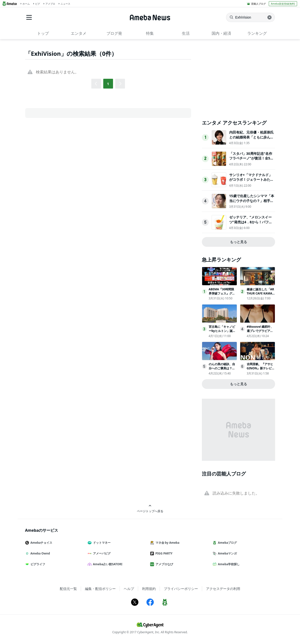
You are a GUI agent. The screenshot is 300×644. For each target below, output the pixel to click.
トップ (43, 33)
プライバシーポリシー (181, 589)
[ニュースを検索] (250, 17)
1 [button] (108, 84)
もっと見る (238, 242)
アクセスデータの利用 (223, 589)
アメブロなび (164, 564)
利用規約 (149, 589)
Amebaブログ (227, 543)
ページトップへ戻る (150, 509)
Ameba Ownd (40, 553)
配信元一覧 (68, 589)
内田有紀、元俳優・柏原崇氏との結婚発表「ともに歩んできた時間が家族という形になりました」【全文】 (251, 139)
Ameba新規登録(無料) (283, 4)
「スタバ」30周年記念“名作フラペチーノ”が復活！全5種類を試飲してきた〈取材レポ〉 (251, 161)
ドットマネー (101, 543)
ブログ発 (114, 33)
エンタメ (79, 33)
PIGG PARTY (163, 553)
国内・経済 (221, 33)
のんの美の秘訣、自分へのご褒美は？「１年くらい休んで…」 (222, 370)
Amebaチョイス (41, 543)
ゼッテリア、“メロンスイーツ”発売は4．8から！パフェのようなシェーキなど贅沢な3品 (251, 224)
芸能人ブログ (259, 4)
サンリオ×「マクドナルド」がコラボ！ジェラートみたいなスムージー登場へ (251, 180)
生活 (186, 33)
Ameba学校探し (228, 564)
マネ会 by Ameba (167, 543)
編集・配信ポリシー (100, 589)
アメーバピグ (101, 553)
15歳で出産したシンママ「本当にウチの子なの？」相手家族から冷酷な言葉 (252, 201)
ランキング (257, 33)
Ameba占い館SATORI (107, 564)
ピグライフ (37, 564)
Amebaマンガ (227, 553)
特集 (150, 33)
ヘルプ (129, 589)
